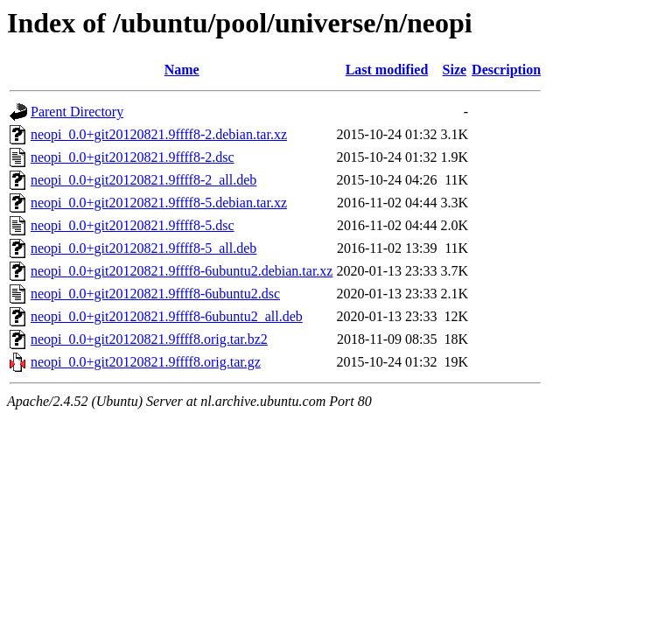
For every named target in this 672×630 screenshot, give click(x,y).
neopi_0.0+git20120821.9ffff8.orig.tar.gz (146, 362)
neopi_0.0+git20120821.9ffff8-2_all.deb (143, 180)
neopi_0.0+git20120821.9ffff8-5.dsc (133, 225)
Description (506, 70)
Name (182, 70)
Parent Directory (77, 112)
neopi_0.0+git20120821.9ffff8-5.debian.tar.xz (159, 203)
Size (455, 70)
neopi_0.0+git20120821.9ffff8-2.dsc (133, 157)
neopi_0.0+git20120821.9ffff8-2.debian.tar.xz (159, 134)
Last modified (387, 70)
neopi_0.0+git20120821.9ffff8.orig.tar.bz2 (149, 339)
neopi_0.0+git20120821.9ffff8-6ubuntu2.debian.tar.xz (182, 271)
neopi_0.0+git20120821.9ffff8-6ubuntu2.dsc (155, 294)
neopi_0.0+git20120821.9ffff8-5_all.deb (143, 248)
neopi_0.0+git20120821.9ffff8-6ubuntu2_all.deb (167, 316)
